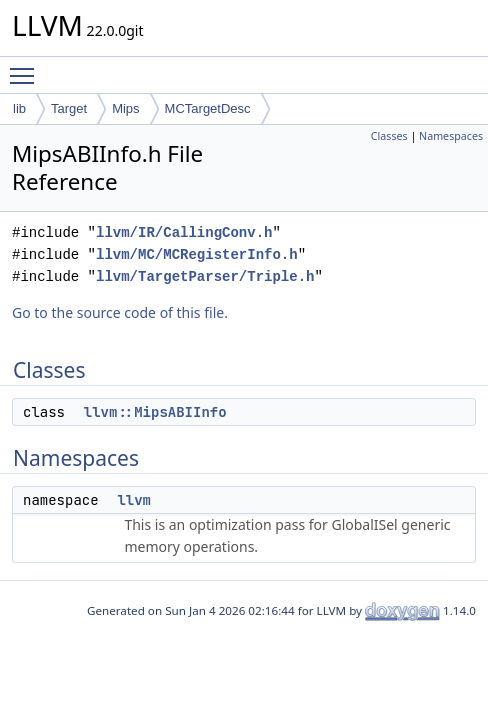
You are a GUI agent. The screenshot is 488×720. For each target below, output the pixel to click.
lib (19, 108)
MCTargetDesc (208, 108)
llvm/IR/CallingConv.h (184, 232)
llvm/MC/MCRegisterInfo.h (197, 254)
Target (69, 108)
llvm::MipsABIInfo (155, 412)
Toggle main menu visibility (27, 67)
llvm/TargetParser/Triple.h (205, 276)
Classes (389, 136)
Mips (125, 108)
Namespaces (451, 136)
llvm (134, 500)
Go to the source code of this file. (120, 312)
